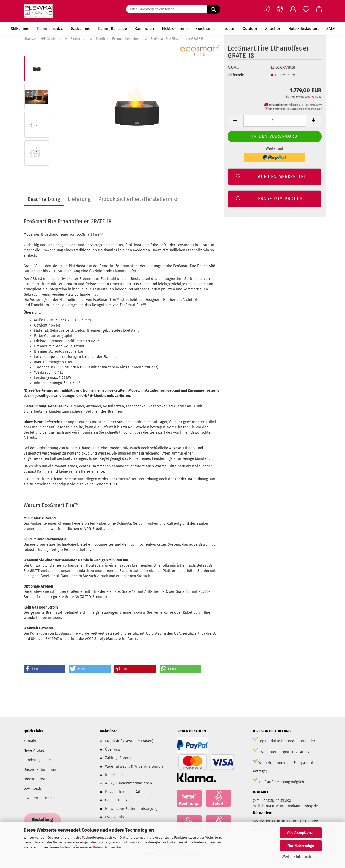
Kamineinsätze (50, 29)
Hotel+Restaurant (303, 29)
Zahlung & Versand (121, 758)
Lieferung (79, 199)
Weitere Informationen (301, 857)
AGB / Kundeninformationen (129, 783)
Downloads (33, 789)
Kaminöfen (144, 29)
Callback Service (119, 800)
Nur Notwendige (301, 846)
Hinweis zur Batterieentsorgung (131, 809)
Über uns (113, 750)
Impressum (114, 775)
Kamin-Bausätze (112, 29)
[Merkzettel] (306, 9)
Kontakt (30, 741)
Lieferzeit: (236, 75)
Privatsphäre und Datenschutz (130, 792)
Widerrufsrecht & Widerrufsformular (135, 767)
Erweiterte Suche (38, 798)
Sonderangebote (37, 760)
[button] (280, 9)
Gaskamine (81, 29)
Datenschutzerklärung (110, 847)
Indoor (229, 29)
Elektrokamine (175, 29)
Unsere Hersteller (38, 779)
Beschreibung (44, 199)
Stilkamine (20, 29)
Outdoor (250, 29)
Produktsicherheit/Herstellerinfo (138, 199)
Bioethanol (205, 29)
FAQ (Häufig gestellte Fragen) (129, 741)
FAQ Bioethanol (118, 817)
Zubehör (273, 29)
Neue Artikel (34, 751)
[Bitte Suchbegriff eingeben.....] (214, 9)
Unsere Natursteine (40, 770)
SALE (331, 29)
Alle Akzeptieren (301, 833)
